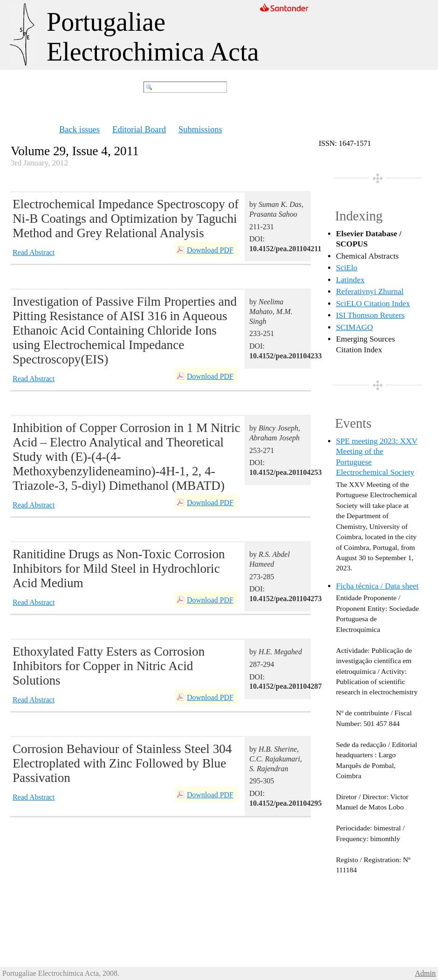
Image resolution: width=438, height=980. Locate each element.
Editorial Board (139, 129)
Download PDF (210, 250)
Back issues (79, 129)
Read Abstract (34, 252)
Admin (425, 973)
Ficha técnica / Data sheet (377, 586)
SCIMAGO (355, 327)
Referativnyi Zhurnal (370, 291)
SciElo (347, 268)
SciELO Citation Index (373, 304)
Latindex (350, 280)
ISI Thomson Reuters (370, 315)
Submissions (200, 129)
